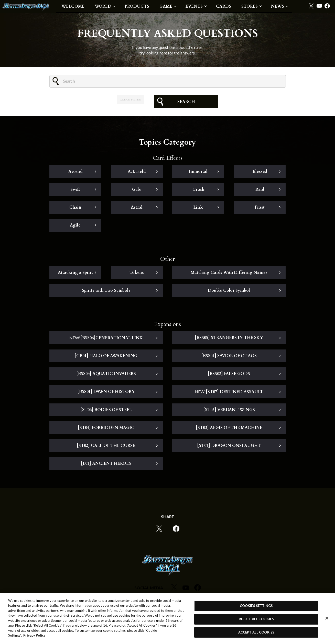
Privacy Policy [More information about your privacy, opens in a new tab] (34, 636)
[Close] (327, 618)
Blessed (260, 172)
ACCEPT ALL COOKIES (256, 632)
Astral (137, 207)
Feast (260, 207)
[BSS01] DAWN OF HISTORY (106, 392)
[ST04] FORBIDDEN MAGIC (106, 428)
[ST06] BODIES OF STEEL (106, 410)
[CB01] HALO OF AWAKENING (106, 356)
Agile (75, 225)
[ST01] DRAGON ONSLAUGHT (229, 446)
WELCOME (73, 6)
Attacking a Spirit (75, 273)
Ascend (75, 172)
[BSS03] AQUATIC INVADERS (106, 374)
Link (198, 207)
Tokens (137, 273)
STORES (250, 6)
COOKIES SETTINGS (256, 606)
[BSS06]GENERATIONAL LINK (106, 338)
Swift (75, 189)
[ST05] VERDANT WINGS (229, 410)
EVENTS (194, 6)
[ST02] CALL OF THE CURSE (106, 446)
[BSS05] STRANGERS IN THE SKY (229, 338)
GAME (166, 6)
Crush (198, 189)
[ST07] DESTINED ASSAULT (229, 392)
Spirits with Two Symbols (106, 290)
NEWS (278, 6)
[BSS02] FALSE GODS (229, 374)
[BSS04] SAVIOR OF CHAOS (229, 356)
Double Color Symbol (229, 290)
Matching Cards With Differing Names (229, 273)
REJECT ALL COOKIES (256, 619)
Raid (260, 189)
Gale (137, 189)
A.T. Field (137, 172)
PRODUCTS (137, 6)
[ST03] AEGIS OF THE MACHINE (229, 428)
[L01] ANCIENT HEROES (106, 464)
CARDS (224, 6)
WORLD (103, 6)
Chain (75, 207)
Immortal (198, 172)
